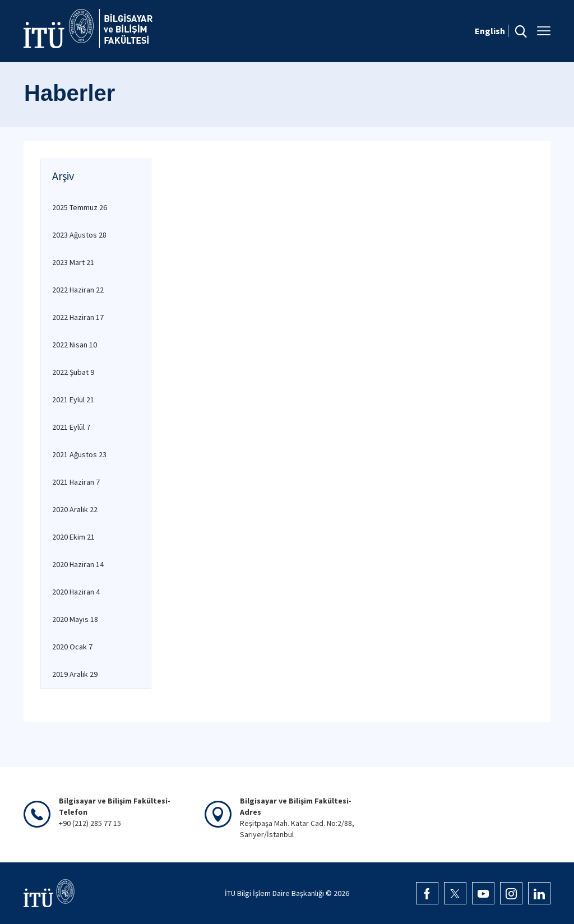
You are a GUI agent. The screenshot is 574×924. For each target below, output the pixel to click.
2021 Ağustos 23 (79, 454)
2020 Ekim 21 (73, 537)
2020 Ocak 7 (72, 647)
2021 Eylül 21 (73, 400)
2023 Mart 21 (73, 262)
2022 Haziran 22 (78, 290)
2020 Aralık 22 (75, 509)
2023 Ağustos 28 (79, 235)
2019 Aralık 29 (75, 674)
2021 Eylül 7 (71, 427)
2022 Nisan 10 (75, 345)
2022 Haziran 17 (78, 317)
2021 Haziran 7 (76, 482)
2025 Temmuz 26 (80, 207)
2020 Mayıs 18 (75, 619)
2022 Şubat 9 (73, 372)
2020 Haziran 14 (78, 564)
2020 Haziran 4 (76, 592)
